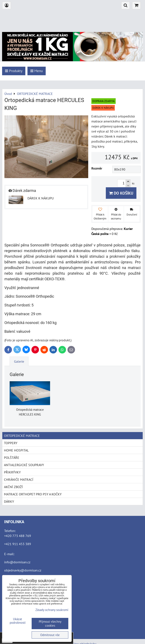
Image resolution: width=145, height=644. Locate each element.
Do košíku (121, 193)
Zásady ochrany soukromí (52, 610)
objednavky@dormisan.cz (23, 570)
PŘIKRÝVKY (12, 472)
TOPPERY (11, 443)
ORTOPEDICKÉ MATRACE (22, 436)
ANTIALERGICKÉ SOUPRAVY (24, 465)
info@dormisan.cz (17, 562)
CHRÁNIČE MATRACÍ (19, 479)
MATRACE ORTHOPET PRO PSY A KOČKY (33, 494)
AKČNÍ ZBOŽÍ (13, 487)
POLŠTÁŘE (12, 458)
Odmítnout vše (50, 635)
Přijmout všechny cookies (50, 624)
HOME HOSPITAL (16, 450)
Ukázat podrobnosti (18, 621)
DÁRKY (9, 501)
